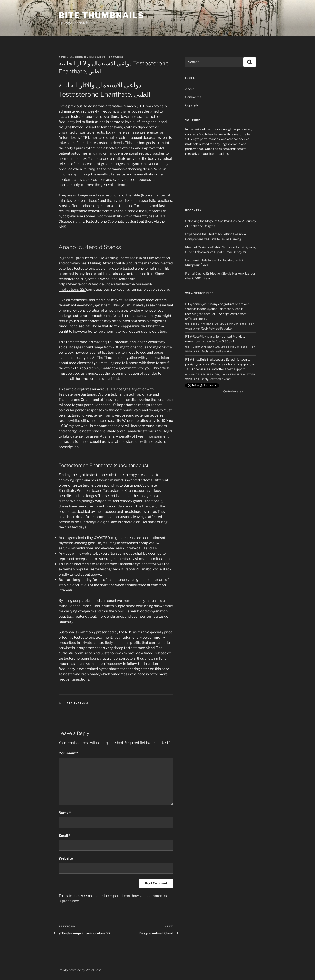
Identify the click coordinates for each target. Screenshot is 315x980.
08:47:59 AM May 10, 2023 (207, 347)
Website (66, 858)
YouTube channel (211, 134)
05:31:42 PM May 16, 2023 (207, 324)
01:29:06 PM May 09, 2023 (207, 374)
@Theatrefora (195, 319)
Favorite (226, 328)
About (190, 89)
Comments (193, 97)
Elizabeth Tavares (107, 57)
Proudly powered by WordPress (79, 970)
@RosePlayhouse (202, 336)
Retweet (214, 328)
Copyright (192, 105)
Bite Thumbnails (101, 15)
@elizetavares (233, 391)
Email (65, 836)
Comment (68, 753)
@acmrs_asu (199, 304)
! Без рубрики (76, 703)
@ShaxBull (198, 359)
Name (65, 813)
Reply (205, 328)
